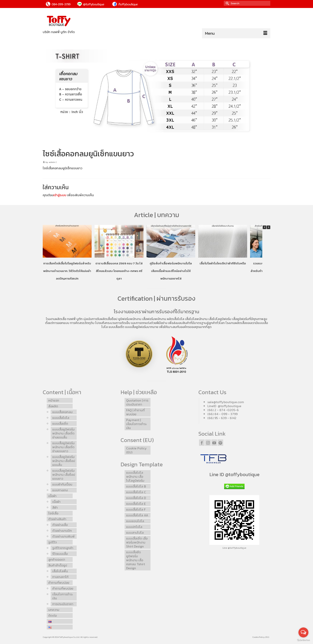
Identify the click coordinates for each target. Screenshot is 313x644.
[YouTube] (214, 443)
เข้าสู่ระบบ (60, 195)
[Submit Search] (227, 3)
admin (52, 162)
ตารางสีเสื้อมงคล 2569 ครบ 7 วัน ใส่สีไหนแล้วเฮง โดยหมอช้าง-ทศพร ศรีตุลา (119, 271)
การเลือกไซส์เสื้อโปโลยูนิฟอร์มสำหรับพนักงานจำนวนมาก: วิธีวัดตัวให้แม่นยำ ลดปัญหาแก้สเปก (67, 271)
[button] (268, 227)
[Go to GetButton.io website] (303, 640)
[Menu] (236, 33)
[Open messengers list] (303, 632)
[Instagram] (208, 443)
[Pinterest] (220, 443)
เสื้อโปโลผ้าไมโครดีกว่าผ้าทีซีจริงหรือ (223, 263)
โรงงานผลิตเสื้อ (56, 319)
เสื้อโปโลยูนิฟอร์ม (220, 319)
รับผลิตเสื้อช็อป (107, 319)
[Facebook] (202, 443)
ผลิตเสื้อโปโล (176, 319)
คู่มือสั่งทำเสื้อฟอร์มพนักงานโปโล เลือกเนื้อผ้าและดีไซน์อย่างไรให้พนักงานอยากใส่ (171, 271)
